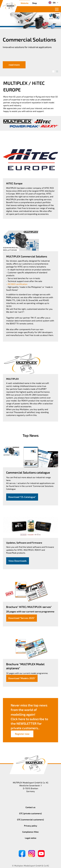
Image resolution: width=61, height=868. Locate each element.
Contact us (30, 807)
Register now (22, 734)
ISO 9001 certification (17, 284)
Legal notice (31, 838)
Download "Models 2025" (22, 678)
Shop (34, 3)
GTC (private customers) (30, 813)
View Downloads (18, 561)
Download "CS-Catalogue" (22, 497)
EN (52, 3)
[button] (53, 71)
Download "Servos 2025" (22, 618)
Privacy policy (31, 826)
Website (25, 3)
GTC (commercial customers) (30, 820)
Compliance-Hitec (30, 832)
